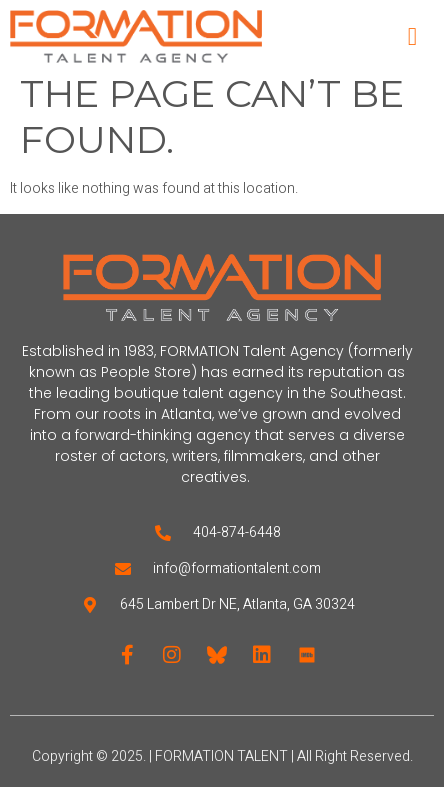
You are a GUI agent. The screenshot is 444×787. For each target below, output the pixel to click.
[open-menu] (413, 36)
